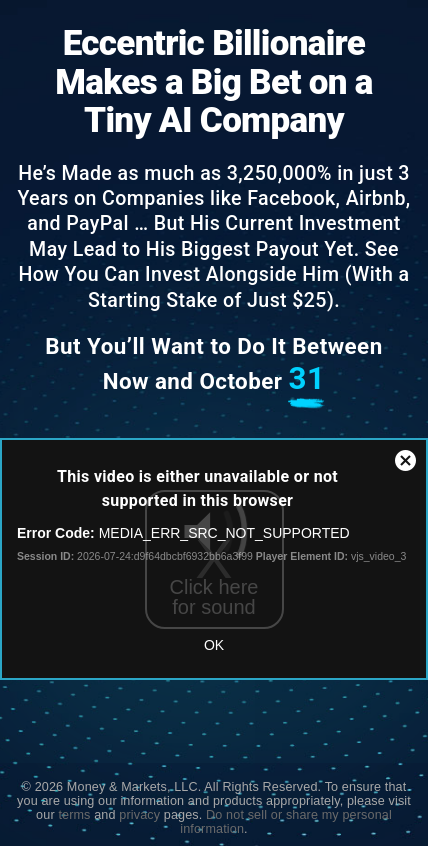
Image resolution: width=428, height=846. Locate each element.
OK (214, 645)
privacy (139, 815)
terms (74, 815)
